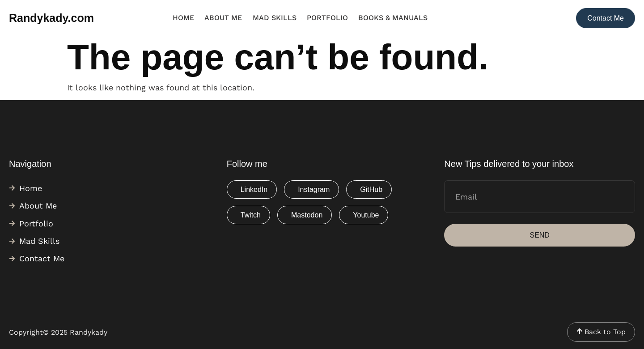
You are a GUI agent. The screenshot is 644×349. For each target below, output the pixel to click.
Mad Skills (275, 18)
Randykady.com (51, 18)
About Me (223, 18)
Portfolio (327, 18)
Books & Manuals (393, 18)
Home (183, 18)
